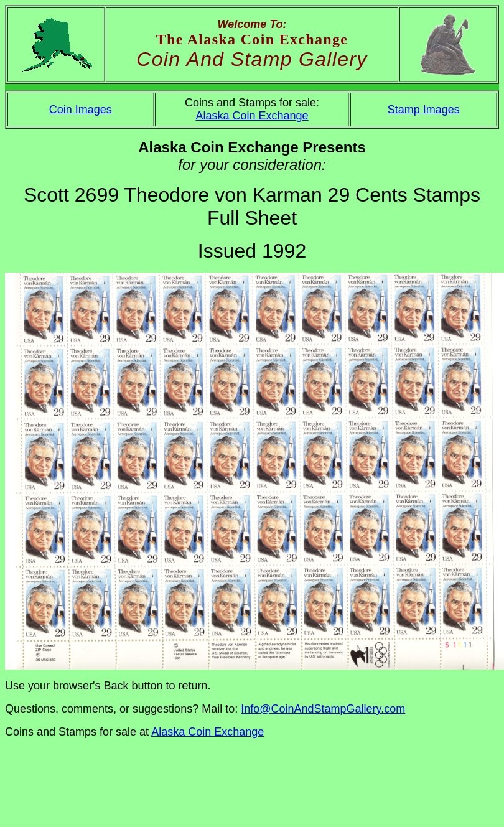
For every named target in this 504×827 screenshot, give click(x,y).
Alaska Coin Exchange (252, 116)
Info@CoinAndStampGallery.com (323, 709)
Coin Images (81, 110)
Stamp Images (424, 110)
